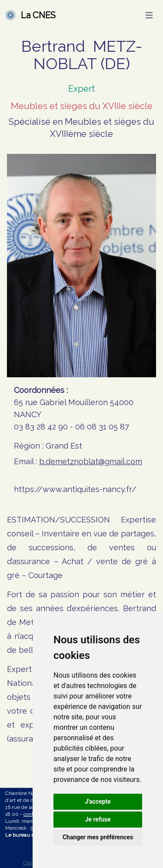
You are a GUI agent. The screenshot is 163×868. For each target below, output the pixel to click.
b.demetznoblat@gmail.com (91, 461)
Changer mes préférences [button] (98, 837)
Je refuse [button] (98, 819)
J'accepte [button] (98, 801)
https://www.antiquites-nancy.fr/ (75, 489)
